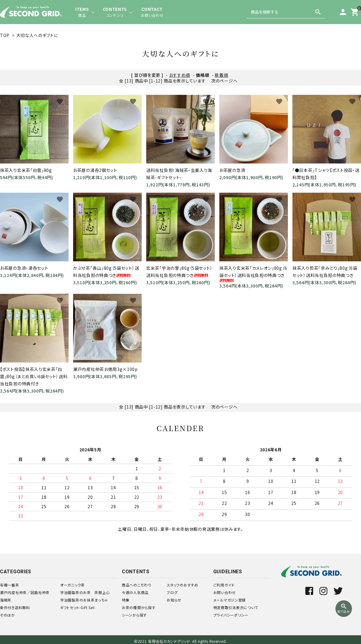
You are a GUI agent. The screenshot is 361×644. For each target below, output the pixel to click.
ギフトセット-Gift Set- (78, 607)
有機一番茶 (10, 585)
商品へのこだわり (137, 585)
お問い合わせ (225, 592)
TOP (5, 35)
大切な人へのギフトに (37, 35)
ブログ (172, 592)
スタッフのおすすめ (182, 585)
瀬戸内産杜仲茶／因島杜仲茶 (25, 592)
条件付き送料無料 (15, 607)
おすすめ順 (180, 75)
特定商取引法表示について (236, 607)
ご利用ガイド (224, 585)
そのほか (8, 615)
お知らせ (174, 600)
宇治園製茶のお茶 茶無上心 (85, 592)
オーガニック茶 (73, 585)
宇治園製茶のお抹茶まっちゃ (84, 600)
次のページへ (224, 81)
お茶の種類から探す (139, 607)
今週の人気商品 (135, 592)
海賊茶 (6, 600)
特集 (126, 600)
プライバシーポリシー (231, 615)
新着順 (221, 75)
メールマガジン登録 (230, 600)
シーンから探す (134, 615)
